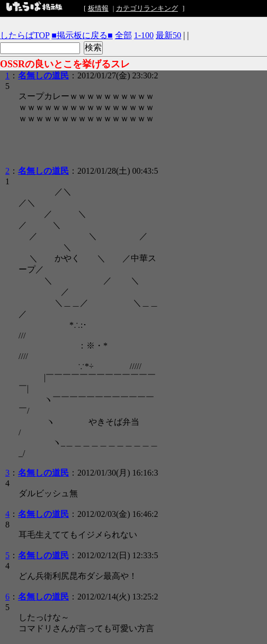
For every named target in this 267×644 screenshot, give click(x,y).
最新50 (168, 35)
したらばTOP (25, 35)
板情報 (98, 8)
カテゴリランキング (147, 8)
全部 (123, 35)
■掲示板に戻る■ (82, 35)
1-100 (144, 35)
